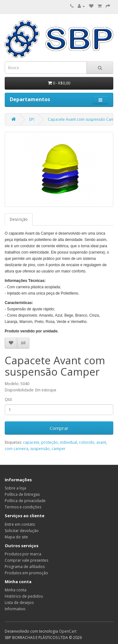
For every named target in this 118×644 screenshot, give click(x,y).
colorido (87, 442)
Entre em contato (20, 524)
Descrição (19, 219)
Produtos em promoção (26, 573)
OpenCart (68, 631)
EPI (32, 119)
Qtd (8, 399)
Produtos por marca (23, 554)
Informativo (15, 609)
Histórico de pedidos (24, 596)
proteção (50, 442)
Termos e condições (23, 507)
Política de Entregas (22, 494)
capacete (31, 442)
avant (101, 442)
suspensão (40, 449)
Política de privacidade (25, 501)
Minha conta (16, 590)
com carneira (17, 449)
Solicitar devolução (22, 531)
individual (68, 442)
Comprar (59, 428)
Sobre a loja (15, 488)
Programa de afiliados (25, 567)
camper (59, 449)
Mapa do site (16, 537)
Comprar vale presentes (26, 560)
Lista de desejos (19, 603)
